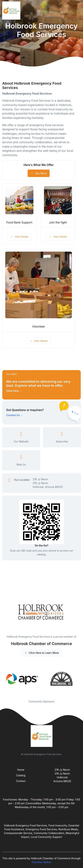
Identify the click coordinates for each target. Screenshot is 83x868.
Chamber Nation (42, 862)
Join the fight (58, 222)
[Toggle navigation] (77, 11)
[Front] (12, 11)
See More (39, 173)
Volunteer (39, 327)
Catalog (21, 775)
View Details (19, 237)
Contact (21, 781)
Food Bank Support (19, 222)
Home (21, 770)
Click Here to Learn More (41, 653)
